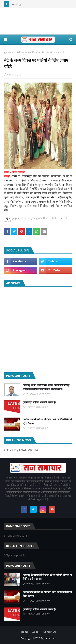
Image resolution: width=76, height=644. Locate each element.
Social (17, 52)
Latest (63, 218)
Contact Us (50, 632)
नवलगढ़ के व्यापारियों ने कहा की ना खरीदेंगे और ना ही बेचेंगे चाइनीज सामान (47, 577)
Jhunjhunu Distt (40, 218)
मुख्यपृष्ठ (8, 52)
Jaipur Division (21, 218)
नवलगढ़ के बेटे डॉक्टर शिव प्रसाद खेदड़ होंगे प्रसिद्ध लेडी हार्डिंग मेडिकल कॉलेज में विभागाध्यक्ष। (46, 387)
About (36, 632)
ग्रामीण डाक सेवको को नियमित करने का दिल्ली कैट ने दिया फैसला (47, 421)
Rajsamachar (14, 75)
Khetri (54, 218)
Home (25, 632)
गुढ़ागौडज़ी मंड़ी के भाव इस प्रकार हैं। (39, 402)
